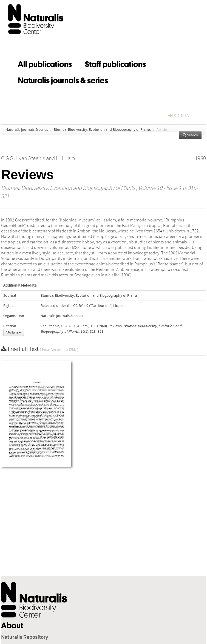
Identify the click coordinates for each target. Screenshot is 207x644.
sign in (179, 116)
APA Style (14, 332)
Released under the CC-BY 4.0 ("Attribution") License (83, 306)
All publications (45, 63)
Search (190, 135)
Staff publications (115, 63)
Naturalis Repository (25, 637)
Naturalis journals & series (63, 79)
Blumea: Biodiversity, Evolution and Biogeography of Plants (102, 130)
